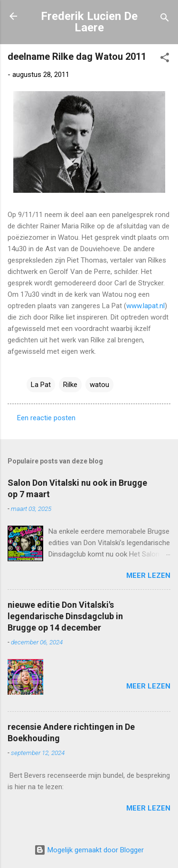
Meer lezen (148, 576)
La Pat (41, 385)
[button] (165, 59)
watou (99, 385)
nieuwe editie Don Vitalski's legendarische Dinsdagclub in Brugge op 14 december (65, 616)
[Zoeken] (165, 19)
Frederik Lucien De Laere (89, 22)
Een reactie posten (46, 418)
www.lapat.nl (145, 306)
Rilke (70, 385)
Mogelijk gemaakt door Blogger (89, 850)
